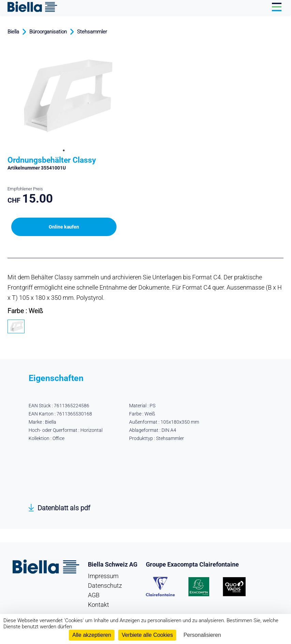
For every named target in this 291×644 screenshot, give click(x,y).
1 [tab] (64, 150)
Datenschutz (105, 586)
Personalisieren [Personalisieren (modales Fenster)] (202, 635)
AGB (94, 595)
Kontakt (98, 605)
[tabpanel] (64, 95)
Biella (13, 32)
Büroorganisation (48, 32)
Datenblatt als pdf (64, 508)
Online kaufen (64, 227)
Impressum (103, 576)
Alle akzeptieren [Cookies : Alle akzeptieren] (92, 635)
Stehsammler (92, 32)
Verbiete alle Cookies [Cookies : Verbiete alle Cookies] (147, 635)
